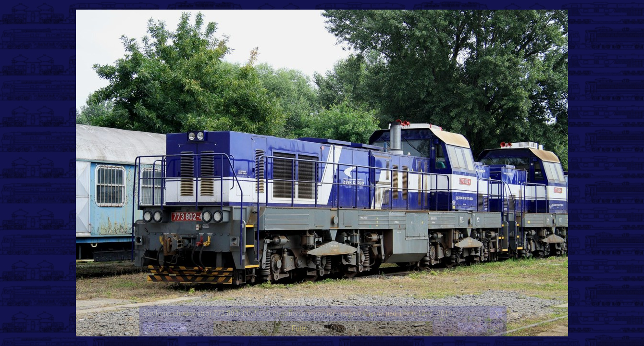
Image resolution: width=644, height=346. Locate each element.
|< (149, 328)
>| (496, 328)
